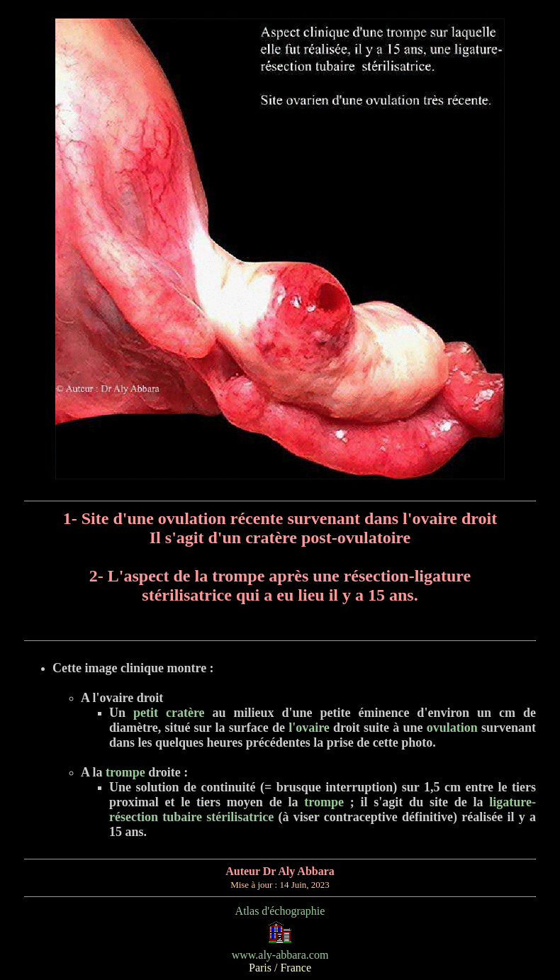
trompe (124, 772)
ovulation (452, 728)
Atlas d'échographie (280, 911)
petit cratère (169, 713)
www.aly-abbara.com (280, 955)
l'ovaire (309, 728)
